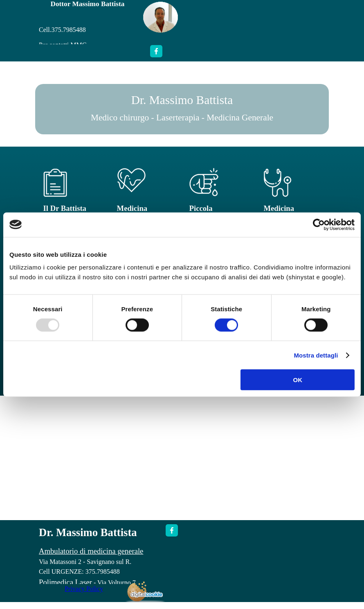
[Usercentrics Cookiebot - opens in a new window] (319, 224)
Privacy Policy (84, 589)
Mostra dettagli (316, 355)
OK (298, 380)
